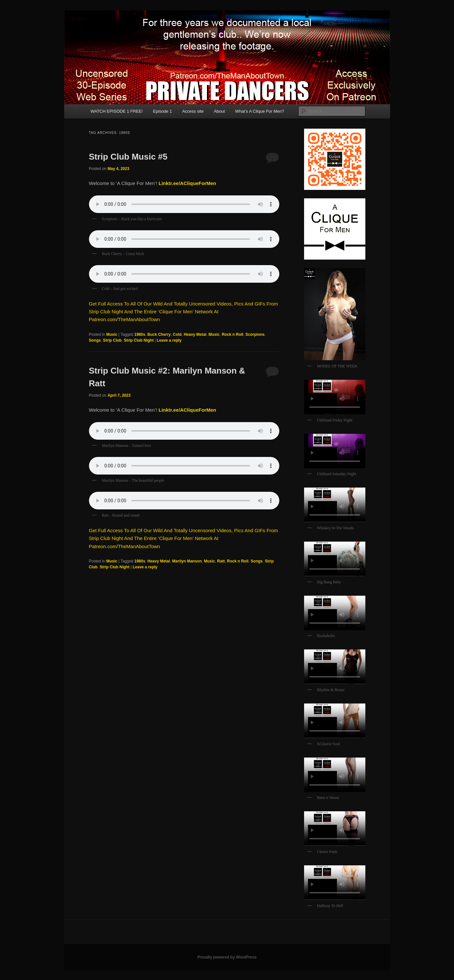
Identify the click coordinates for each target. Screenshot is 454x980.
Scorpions (255, 334)
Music (112, 334)
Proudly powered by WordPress (227, 957)
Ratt (221, 561)
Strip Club (112, 340)
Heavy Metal (195, 334)
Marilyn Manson (187, 561)
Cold (177, 334)
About (219, 111)
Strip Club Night (139, 340)
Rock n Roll (232, 334)
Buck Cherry (159, 334)
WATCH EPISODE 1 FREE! (117, 111)
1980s (140, 334)
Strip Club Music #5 (128, 157)
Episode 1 (163, 111)
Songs (95, 340)
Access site (193, 111)
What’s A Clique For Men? (260, 111)
